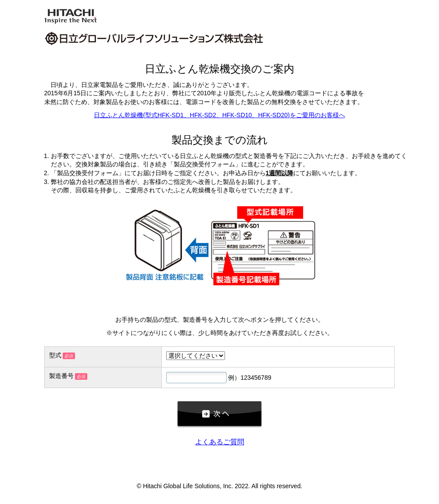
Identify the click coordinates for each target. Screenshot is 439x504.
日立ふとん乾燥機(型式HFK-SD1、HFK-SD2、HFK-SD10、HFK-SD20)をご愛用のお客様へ (219, 115)
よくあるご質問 (220, 442)
